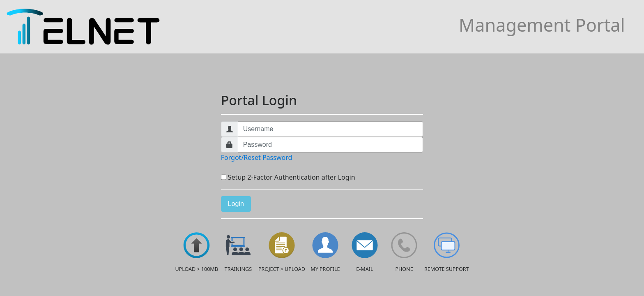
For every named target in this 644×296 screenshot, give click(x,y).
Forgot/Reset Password (257, 157)
